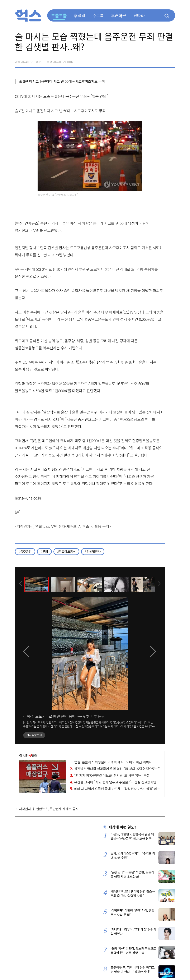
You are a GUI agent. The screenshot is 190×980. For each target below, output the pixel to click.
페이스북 (146, 60)
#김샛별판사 (93, 551)
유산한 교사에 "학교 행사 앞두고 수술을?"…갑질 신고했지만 (113, 782)
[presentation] (20, 584)
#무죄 (44, 551)
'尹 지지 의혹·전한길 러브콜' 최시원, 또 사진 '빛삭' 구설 (110, 775)
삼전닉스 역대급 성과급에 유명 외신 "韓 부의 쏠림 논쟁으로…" (115, 769)
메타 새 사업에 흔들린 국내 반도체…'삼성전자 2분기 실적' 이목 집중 (118, 789)
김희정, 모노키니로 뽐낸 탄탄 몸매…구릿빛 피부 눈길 (64, 716)
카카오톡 (163, 60)
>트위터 (154, 60)
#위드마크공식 (66, 551)
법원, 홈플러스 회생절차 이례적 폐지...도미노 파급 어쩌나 (111, 762)
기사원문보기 (34, 735)
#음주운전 (25, 551)
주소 (172, 60)
